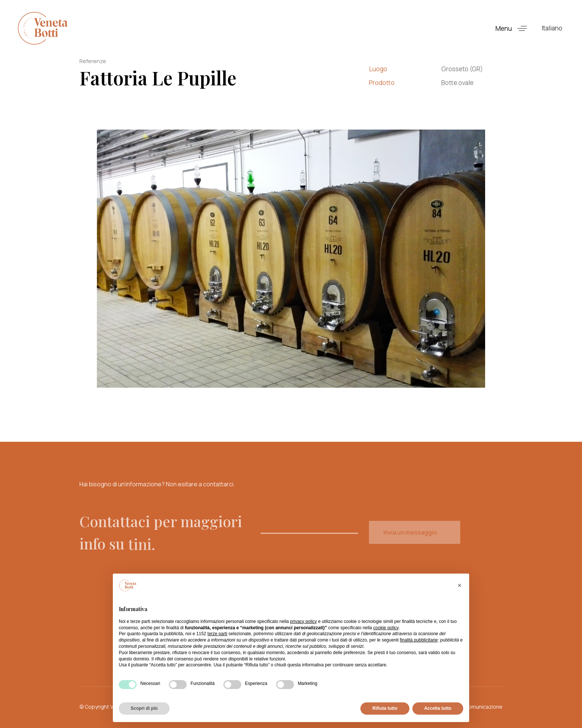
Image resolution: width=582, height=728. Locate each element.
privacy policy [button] (304, 621)
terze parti (217, 634)
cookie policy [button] (386, 628)
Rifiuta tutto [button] (385, 708)
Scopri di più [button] (144, 708)
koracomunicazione (478, 707)
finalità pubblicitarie (419, 640)
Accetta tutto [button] (438, 708)
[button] (514, 28)
